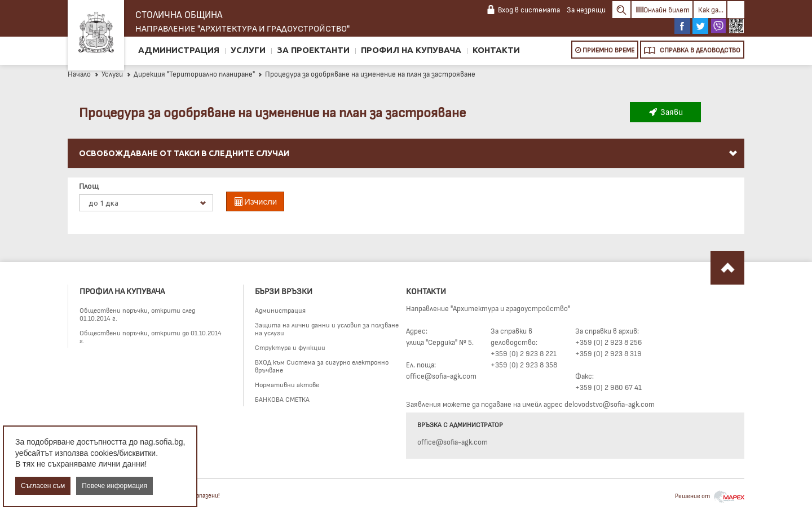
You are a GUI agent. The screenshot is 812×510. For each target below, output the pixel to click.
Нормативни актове (287, 384)
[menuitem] (406, 154)
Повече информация (114, 486)
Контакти (496, 50)
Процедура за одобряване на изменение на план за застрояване (367, 74)
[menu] (406, 167)
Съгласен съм (43, 486)
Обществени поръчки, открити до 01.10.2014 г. (151, 336)
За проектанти (313, 50)
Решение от (710, 496)
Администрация (179, 50)
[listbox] (146, 203)
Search (621, 10)
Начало (79, 74)
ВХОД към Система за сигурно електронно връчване (322, 366)
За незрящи (586, 10)
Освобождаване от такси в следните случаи (409, 153)
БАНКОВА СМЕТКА (282, 399)
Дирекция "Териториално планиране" (191, 74)
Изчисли (255, 201)
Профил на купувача (411, 50)
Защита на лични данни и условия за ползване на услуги (327, 329)
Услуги (248, 50)
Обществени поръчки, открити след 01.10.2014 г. (137, 314)
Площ (89, 186)
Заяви (665, 112)
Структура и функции (290, 347)
